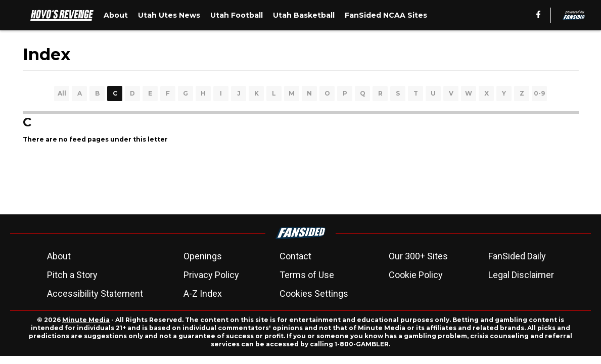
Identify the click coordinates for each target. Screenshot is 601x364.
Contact (295, 256)
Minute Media (86, 320)
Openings (203, 256)
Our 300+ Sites (418, 256)
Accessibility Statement (95, 293)
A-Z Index (203, 293)
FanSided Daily (517, 256)
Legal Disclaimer (521, 275)
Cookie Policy (416, 275)
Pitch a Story (72, 275)
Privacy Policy (211, 275)
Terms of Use (307, 275)
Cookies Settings (314, 293)
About (59, 256)
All (62, 93)
